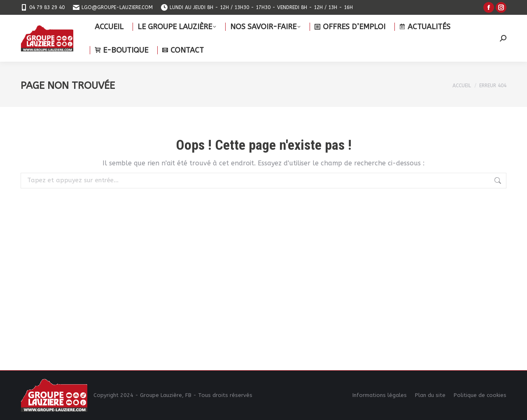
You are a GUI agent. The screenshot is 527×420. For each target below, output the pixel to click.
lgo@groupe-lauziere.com (113, 7)
